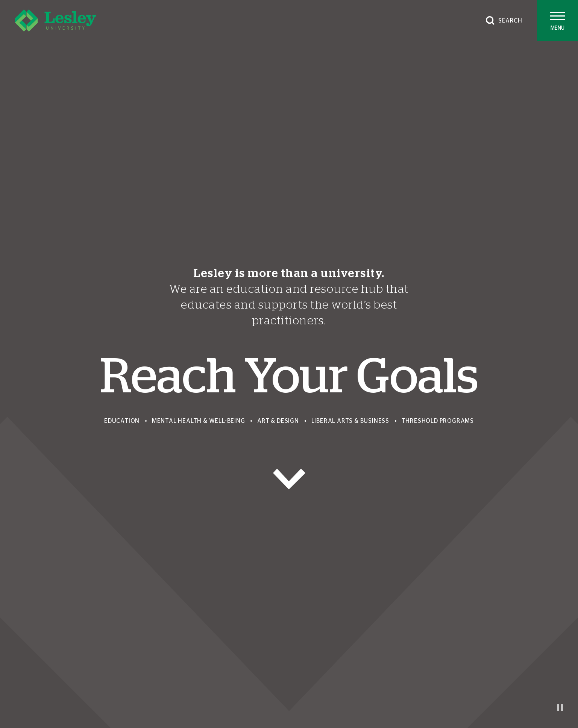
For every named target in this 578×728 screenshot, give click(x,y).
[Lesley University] (55, 20)
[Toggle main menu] (558, 20)
